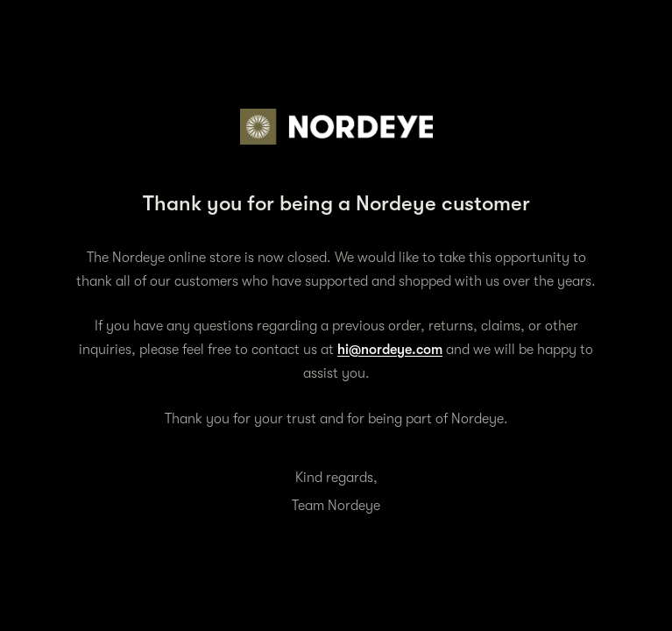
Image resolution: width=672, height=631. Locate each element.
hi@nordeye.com (390, 350)
